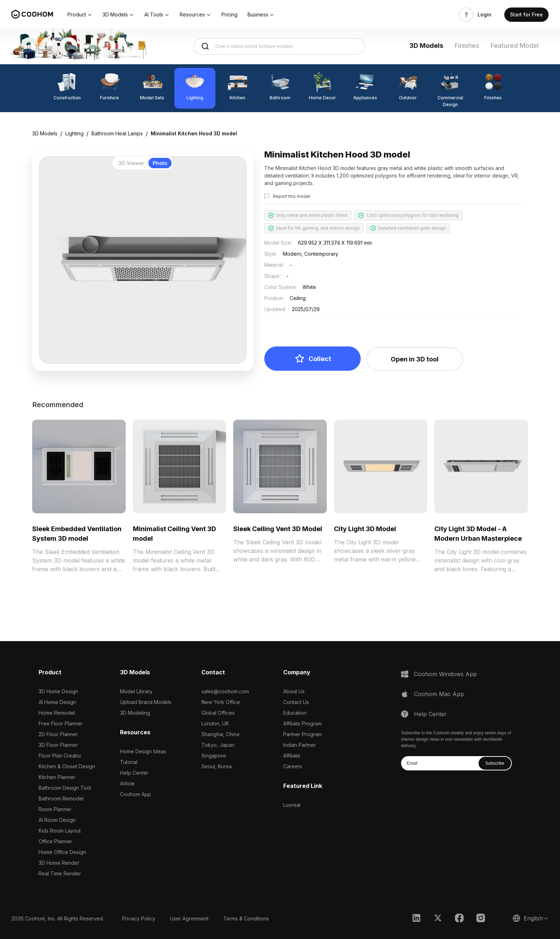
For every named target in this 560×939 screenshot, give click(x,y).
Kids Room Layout (60, 831)
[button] (80, 15)
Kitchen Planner (57, 777)
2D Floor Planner (58, 734)
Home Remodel (57, 713)
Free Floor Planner (61, 723)
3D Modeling (135, 713)
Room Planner (55, 809)
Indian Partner (299, 745)
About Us (294, 691)
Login (484, 15)
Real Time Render (60, 873)
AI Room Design (57, 820)
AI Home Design (57, 702)
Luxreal (292, 805)
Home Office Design (62, 852)
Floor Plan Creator (60, 756)
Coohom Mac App (439, 694)
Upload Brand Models (146, 702)
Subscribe (495, 763)
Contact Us (296, 702)
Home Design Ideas (143, 751)
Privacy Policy (139, 918)
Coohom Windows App (445, 674)
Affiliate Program (302, 723)
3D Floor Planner (58, 745)
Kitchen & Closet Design (67, 766)
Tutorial (129, 762)
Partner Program (302, 734)
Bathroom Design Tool (65, 788)
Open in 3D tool (415, 359)
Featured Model (515, 46)
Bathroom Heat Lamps (117, 133)
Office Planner (55, 841)
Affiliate (292, 756)
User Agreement (189, 918)
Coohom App (136, 794)
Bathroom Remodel (61, 798)
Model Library (136, 691)
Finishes (467, 46)
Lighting (74, 133)
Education (295, 713)
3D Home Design (58, 691)
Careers (293, 766)
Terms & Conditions (246, 918)
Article (127, 783)
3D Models (426, 46)
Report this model (292, 196)
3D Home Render (59, 863)
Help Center (134, 773)
